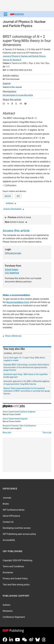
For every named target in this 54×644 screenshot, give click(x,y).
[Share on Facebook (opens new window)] (12, 103)
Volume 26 (7, 60)
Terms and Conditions (13, 566)
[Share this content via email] (4, 103)
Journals (7, 498)
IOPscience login (13, 253)
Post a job (47, 433)
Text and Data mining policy (16, 585)
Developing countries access (17, 528)
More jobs (7, 433)
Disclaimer (8, 572)
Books (6, 504)
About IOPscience (11, 516)
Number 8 (17, 60)
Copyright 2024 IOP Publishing (17, 560)
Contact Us (8, 522)
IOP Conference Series (14, 510)
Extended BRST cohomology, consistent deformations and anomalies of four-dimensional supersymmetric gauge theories (26, 367)
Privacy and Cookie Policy (15, 579)
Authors (7, 605)
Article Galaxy (12, 270)
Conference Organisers (14, 617)
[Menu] (5, 14)
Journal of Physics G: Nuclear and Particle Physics (24, 56)
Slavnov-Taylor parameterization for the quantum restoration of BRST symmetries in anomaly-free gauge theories (27, 391)
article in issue (18, 217)
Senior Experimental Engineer (15, 419)
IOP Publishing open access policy (19, 534)
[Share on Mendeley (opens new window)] (21, 103)
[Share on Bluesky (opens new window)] (25, 103)
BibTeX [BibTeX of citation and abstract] (8, 196)
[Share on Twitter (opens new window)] (16, 103)
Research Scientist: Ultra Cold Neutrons (19, 426)
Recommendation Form (18, 302)
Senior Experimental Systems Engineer (19, 412)
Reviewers (8, 611)
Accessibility (9, 540)
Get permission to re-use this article (18, 95)
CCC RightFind (12, 273)
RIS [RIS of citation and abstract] (18, 196)
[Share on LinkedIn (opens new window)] (8, 103)
